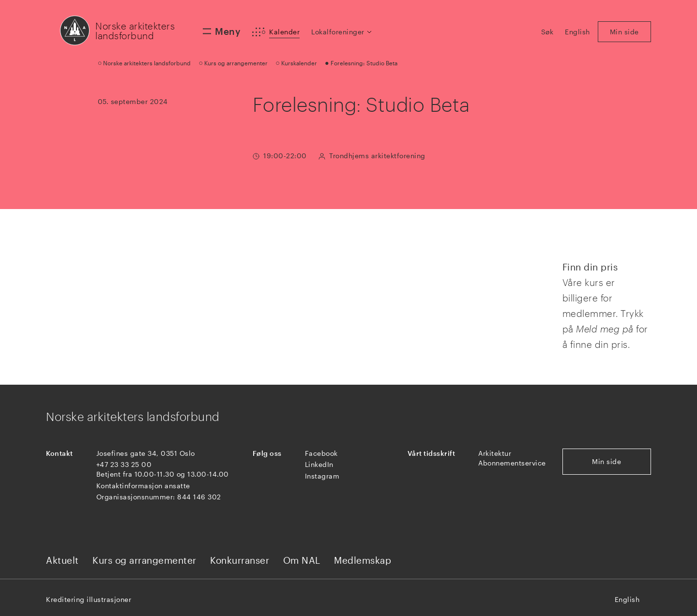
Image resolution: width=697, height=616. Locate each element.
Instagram (322, 476)
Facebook (321, 453)
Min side (606, 461)
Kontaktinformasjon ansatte (143, 486)
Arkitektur (495, 453)
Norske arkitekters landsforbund (135, 31)
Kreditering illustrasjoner (89, 599)
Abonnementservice (512, 463)
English (627, 599)
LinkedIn (319, 464)
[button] (342, 32)
